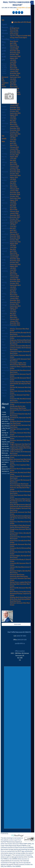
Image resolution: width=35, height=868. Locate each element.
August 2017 (14, 223)
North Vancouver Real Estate (19, 484)
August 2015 (14, 266)
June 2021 (13, 140)
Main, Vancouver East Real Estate (21, 459)
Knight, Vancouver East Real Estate (21, 444)
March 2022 (14, 124)
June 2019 (13, 181)
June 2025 (13, 62)
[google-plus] (16, 12)
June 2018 (13, 204)
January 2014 (14, 298)
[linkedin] (19, 12)
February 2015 (14, 276)
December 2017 (15, 215)
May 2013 (13, 314)
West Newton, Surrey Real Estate (21, 592)
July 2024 (13, 79)
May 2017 (13, 228)
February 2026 (14, 47)
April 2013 (13, 315)
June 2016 (13, 247)
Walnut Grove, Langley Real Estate (21, 582)
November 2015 (15, 261)
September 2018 (15, 198)
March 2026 (14, 45)
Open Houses (14, 32)
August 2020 (14, 157)
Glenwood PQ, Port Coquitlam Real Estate (5, 82)
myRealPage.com (17, 836)
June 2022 (13, 119)
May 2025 (13, 64)
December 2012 (15, 323)
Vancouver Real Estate (17, 575)
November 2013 (15, 302)
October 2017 (14, 219)
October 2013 (14, 304)
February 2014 (14, 297)
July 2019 (13, 179)
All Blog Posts (15, 28)
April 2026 (13, 43)
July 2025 (13, 60)
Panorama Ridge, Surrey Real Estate (21, 486)
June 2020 (13, 158)
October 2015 (14, 262)
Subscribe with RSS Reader (22, 22)
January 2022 (14, 126)
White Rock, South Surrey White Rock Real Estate (20, 600)
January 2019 (14, 191)
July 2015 (13, 268)
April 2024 (13, 85)
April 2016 (13, 251)
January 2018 (14, 213)
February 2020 (14, 166)
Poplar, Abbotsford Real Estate (20, 499)
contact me (5, 473)
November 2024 (15, 73)
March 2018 (14, 210)
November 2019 (15, 172)
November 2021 (15, 130)
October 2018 (14, 196)
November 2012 (15, 325)
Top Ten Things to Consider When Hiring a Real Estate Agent (21, 36)
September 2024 (15, 77)
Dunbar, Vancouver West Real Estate (22, 382)
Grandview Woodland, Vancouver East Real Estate (20, 422)
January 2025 (14, 71)
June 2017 (13, 227)
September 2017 (15, 221)
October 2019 (14, 174)
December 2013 (15, 300)
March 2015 (14, 274)
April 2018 (13, 208)
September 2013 (15, 306)
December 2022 (15, 107)
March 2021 (14, 145)
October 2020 (14, 155)
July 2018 (13, 202)
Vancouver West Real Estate (19, 576)
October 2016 (14, 240)
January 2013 (14, 321)
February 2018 (14, 211)
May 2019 (13, 183)
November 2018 (15, 194)
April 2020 (13, 162)
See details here (4, 139)
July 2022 (13, 117)
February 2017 (14, 234)
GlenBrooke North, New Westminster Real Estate (18, 407)
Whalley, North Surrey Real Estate (21, 597)
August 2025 (14, 58)
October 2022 (14, 111)
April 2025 (13, 66)
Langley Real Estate (16, 450)
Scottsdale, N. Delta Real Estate (20, 525)
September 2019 (15, 175)
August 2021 (14, 136)
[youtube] (22, 12)
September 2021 (15, 134)
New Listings (14, 30)
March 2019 (14, 187)
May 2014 (13, 291)
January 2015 (14, 278)
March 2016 (14, 253)
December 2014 (15, 279)
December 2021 (15, 128)
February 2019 (14, 189)
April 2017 (13, 230)
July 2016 (13, 245)
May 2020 (13, 160)
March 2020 (14, 164)
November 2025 (15, 53)
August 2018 (14, 200)
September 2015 (15, 264)
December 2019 (15, 170)
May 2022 (13, 121)
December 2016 (15, 236)
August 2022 (14, 115)
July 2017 (13, 225)
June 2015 (13, 270)
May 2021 (13, 141)
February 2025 (14, 70)
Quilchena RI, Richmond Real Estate (22, 506)
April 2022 (13, 123)
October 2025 (14, 54)
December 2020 (15, 151)
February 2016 (14, 255)
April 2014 (13, 293)
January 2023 (14, 106)
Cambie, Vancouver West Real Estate (22, 346)
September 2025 (15, 56)
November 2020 (15, 153)
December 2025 (15, 51)
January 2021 (14, 149)
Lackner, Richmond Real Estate (20, 446)
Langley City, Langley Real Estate (21, 448)
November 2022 (15, 109)
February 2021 (14, 147)
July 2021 (13, 138)
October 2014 (14, 283)
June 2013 (13, 312)
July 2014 (13, 287)
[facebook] (13, 12)
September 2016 (15, 242)
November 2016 (15, 238)
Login (29, 8)
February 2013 (14, 319)
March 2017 (14, 232)
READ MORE (17, 624)
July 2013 (13, 310)
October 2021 (14, 132)
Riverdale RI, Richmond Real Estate (21, 516)
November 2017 (15, 217)
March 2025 (14, 68)
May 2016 (13, 249)
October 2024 (14, 75)
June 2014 (13, 289)
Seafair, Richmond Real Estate (20, 527)
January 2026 (14, 49)
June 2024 (13, 81)
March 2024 (14, 87)
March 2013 (14, 317)
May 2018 (13, 206)
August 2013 (14, 308)
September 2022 (15, 113)
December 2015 (15, 259)
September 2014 (15, 285)
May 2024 (13, 83)
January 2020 (14, 168)
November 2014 (15, 281)
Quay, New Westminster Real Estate (21, 505)
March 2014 (14, 295)
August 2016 (14, 244)
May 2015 (13, 272)
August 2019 (14, 177)
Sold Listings (14, 34)
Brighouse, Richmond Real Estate (21, 340)
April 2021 (13, 143)
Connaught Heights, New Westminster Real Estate (18, 364)
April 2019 (13, 185)
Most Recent (14, 41)
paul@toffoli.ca (22, 8)
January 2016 (14, 257)
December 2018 (15, 193)
